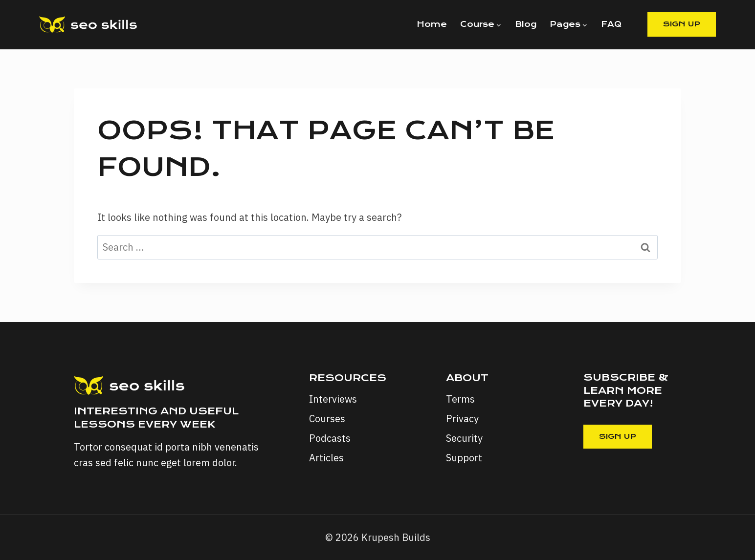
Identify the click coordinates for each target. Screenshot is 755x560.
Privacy (462, 419)
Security (464, 438)
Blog (526, 24)
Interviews (333, 399)
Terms (460, 399)
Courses (327, 419)
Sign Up (682, 24)
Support (464, 458)
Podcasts (330, 438)
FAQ (611, 24)
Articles (326, 458)
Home (432, 24)
